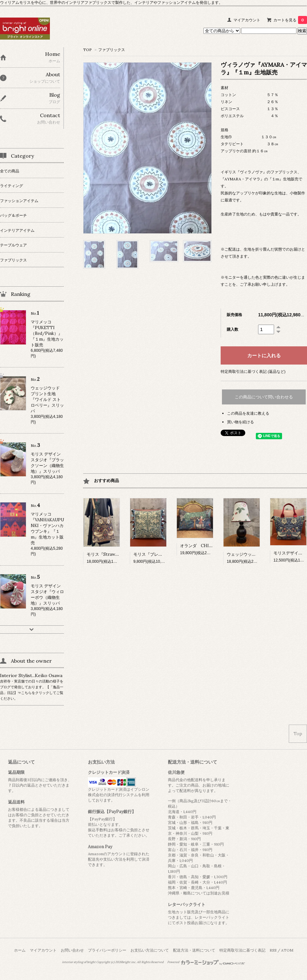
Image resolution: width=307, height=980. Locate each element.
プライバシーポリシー (107, 950)
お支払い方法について (150, 950)
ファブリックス (112, 50)
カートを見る (290, 20)
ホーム (20, 950)
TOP (87, 50)
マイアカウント (247, 20)
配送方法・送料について (194, 950)
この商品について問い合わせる (264, 397)
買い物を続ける (240, 422)
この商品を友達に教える (248, 413)
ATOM (287, 950)
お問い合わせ (72, 950)
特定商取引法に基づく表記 (242, 950)
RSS (273, 950)
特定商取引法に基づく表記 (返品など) (253, 371)
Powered (206, 962)
